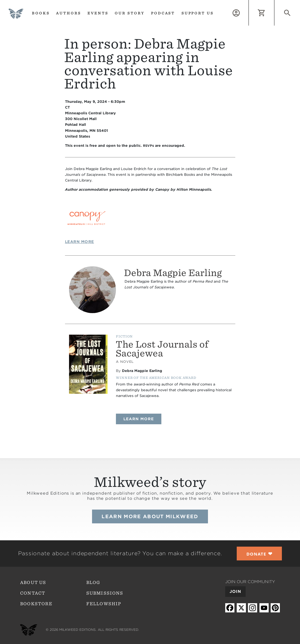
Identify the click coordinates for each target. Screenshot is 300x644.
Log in (249, 3)
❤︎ (259, 554)
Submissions (105, 593)
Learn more (142, 419)
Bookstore (36, 604)
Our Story (130, 13)
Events (98, 13)
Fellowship (104, 604)
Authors (69, 13)
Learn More (80, 242)
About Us (33, 583)
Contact (33, 593)
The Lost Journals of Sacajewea (162, 349)
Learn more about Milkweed (150, 516)
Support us (198, 13)
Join (235, 591)
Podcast (163, 13)
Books (41, 13)
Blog (93, 583)
